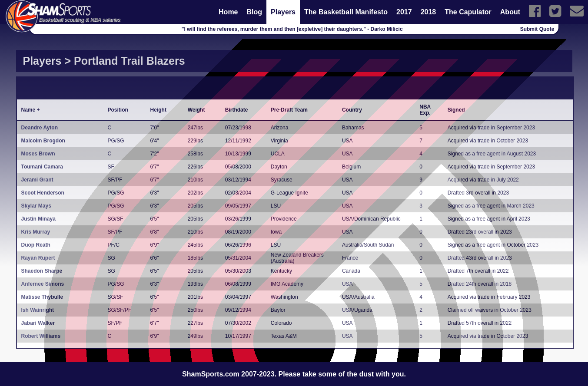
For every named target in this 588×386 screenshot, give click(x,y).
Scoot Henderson (43, 193)
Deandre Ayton (40, 128)
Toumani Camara (42, 167)
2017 (404, 12)
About (510, 12)
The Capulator (468, 12)
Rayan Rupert (38, 258)
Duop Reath (36, 245)
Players (283, 12)
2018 (429, 12)
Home (228, 12)
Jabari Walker (38, 323)
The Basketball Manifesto (346, 12)
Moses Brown (38, 154)
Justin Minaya (38, 219)
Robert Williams (41, 336)
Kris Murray (36, 232)
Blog (255, 12)
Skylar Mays (36, 206)
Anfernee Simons (43, 284)
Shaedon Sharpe (42, 271)
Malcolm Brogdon (43, 141)
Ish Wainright (38, 310)
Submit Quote (537, 29)
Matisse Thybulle (42, 297)
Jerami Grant (37, 180)
